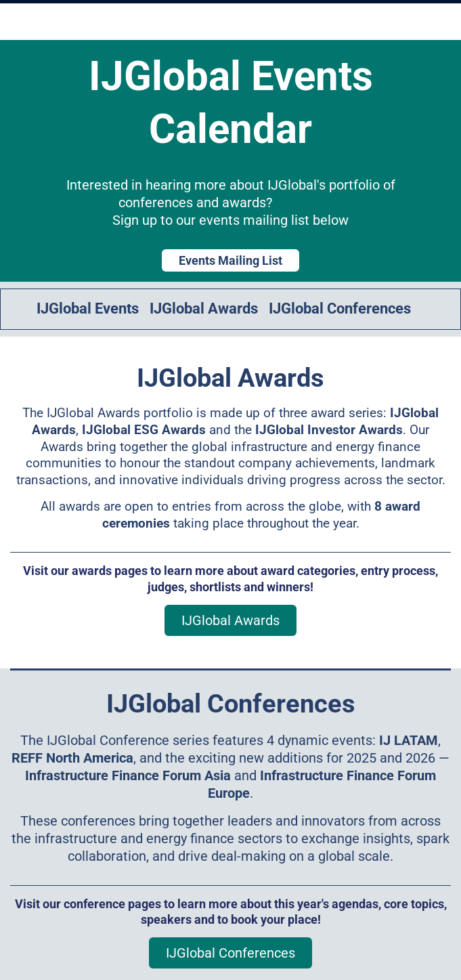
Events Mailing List (231, 260)
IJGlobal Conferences (231, 953)
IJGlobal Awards (231, 620)
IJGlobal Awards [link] (204, 308)
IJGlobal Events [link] (88, 308)
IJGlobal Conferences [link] (340, 308)
